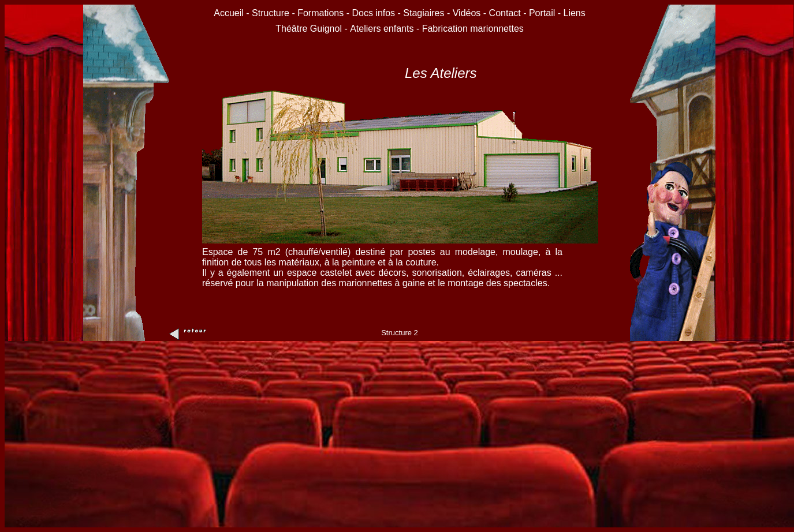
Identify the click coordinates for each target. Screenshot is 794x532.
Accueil (230, 13)
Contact (505, 13)
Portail (542, 13)
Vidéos (467, 13)
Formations (320, 13)
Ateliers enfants (383, 29)
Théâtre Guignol (309, 29)
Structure (271, 13)
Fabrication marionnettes (473, 29)
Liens (575, 13)
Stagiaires (424, 13)
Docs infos (374, 13)
